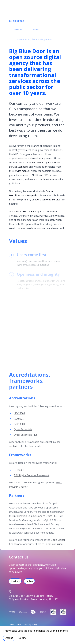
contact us (15, 449)
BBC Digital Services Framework (32, 478)
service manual (22, 172)
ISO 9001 (19, 421)
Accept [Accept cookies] (9, 638)
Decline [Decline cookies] (22, 638)
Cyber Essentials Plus (26, 437)
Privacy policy (31, 625)
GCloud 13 (19, 473)
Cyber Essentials (23, 432)
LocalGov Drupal (54, 547)
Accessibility (16, 625)
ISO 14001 (19, 427)
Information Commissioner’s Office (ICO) (36, 519)
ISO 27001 (19, 416)
